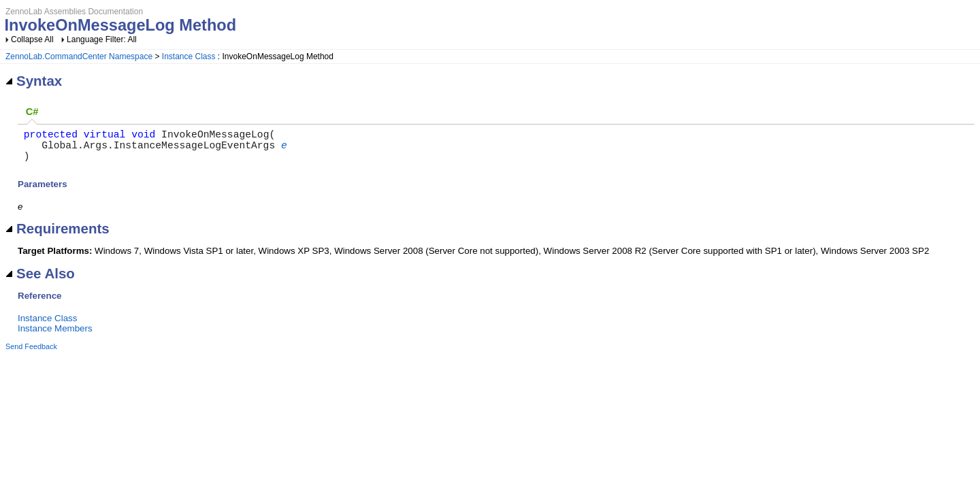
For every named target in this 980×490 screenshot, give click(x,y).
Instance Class (189, 56)
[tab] (32, 112)
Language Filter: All (102, 39)
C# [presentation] (32, 112)
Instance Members (55, 337)
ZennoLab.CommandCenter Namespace (79, 56)
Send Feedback (31, 355)
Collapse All (32, 39)
